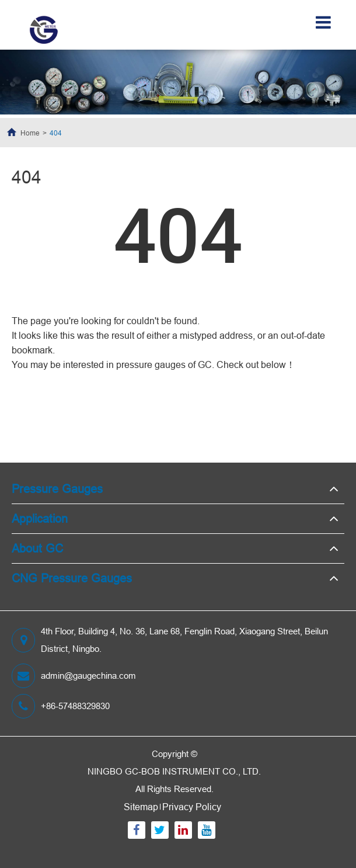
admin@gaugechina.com (74, 676)
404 (56, 133)
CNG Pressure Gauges (72, 578)
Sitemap (141, 807)
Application (40, 518)
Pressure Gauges (57, 489)
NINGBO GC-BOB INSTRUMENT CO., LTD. (174, 771)
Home (30, 133)
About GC (37, 548)
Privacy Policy (192, 807)
